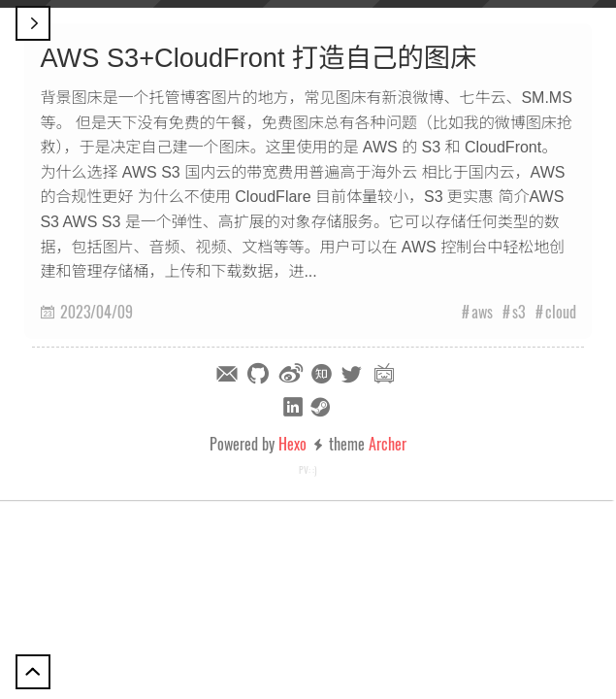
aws (482, 312)
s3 (519, 312)
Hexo (292, 444)
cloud (561, 312)
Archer (388, 444)
